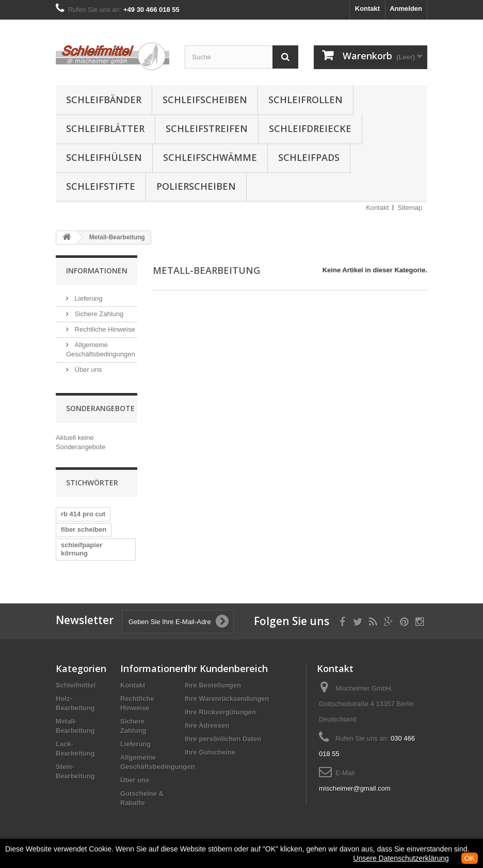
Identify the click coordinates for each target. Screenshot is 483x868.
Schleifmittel (76, 685)
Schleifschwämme (210, 157)
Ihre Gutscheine (210, 752)
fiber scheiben (84, 529)
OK (470, 858)
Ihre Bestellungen (213, 685)
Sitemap (410, 208)
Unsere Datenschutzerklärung (401, 858)
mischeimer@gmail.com (355, 788)
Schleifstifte (101, 186)
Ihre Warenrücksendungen (227, 699)
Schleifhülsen (104, 157)
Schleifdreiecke (310, 128)
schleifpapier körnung (82, 549)
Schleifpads (309, 157)
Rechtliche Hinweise (104, 329)
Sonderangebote (100, 408)
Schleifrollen (305, 100)
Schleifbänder (104, 100)
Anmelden (406, 9)
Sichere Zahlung (98, 314)
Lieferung (88, 298)
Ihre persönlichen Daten (223, 739)
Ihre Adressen (207, 725)
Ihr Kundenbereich (226, 668)
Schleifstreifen (207, 128)
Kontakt (367, 9)
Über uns (87, 370)
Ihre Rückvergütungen (220, 712)
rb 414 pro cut (83, 514)
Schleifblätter (105, 128)
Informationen (97, 271)
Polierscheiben (196, 186)
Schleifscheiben (205, 100)
